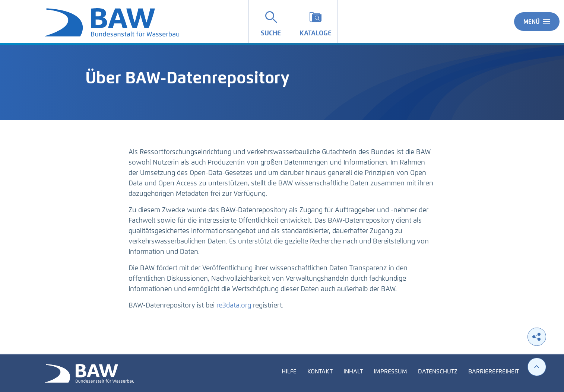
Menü (537, 22)
